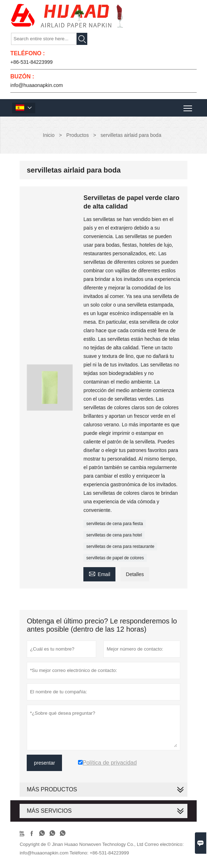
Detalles (135, 574)
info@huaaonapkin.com (37, 85)
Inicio (49, 135)
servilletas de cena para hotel (114, 535)
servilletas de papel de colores (115, 558)
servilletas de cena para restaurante (120, 546)
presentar (44, 763)
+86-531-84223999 (32, 62)
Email (99, 573)
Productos (77, 135)
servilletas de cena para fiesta (115, 524)
